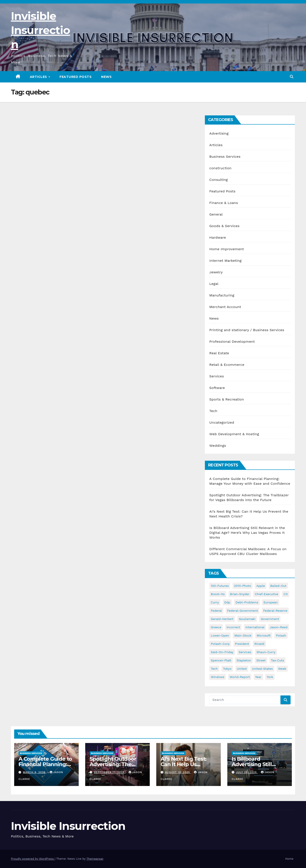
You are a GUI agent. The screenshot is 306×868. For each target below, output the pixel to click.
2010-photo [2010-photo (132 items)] (243, 586)
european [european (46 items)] (271, 602)
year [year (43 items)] (258, 677)
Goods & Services (224, 226)
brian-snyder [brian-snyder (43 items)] (240, 594)
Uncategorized (222, 422)
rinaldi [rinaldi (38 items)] (259, 644)
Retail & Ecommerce (227, 365)
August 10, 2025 (178, 772)
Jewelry (216, 272)
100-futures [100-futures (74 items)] (220, 586)
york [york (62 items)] (270, 677)
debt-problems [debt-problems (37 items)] (247, 602)
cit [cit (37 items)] (286, 594)
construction (220, 168)
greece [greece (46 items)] (216, 627)
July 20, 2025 (247, 772)
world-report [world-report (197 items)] (240, 677)
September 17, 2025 (110, 772)
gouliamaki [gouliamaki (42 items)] (247, 619)
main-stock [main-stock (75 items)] (243, 635)
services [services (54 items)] (245, 652)
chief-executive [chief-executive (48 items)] (266, 594)
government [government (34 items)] (270, 619)
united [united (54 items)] (242, 669)
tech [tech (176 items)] (214, 669)
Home (289, 859)
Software (217, 388)
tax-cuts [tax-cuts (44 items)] (277, 660)
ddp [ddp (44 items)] (227, 602)
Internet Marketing (225, 261)
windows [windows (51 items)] (218, 677)
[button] (292, 77)
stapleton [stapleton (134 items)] (244, 660)
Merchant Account (225, 307)
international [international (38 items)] (255, 627)
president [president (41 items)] (242, 644)
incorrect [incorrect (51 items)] (233, 627)
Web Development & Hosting (234, 434)
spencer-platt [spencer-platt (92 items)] (221, 660)
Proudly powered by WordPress (33, 859)
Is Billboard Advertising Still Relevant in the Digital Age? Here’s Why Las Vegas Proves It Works (247, 533)
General (216, 214)
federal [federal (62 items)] (216, 611)
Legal (214, 284)
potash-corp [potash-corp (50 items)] (220, 644)
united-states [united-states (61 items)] (262, 669)
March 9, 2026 (35, 772)
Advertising (219, 133)
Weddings (218, 446)
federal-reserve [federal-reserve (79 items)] (275, 611)
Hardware (218, 237)
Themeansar (95, 859)
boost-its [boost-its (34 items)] (218, 594)
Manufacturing (222, 295)
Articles (39, 77)
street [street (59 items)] (261, 660)
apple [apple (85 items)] (261, 586)
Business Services (225, 157)
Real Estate (219, 353)
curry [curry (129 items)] (215, 602)
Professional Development (232, 342)
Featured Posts (76, 77)
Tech (213, 411)
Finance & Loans (224, 203)
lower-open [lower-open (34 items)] (220, 635)
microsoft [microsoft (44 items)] (264, 635)
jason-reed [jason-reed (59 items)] (279, 627)
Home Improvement (227, 249)
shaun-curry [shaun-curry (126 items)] (266, 652)
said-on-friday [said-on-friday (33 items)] (222, 652)
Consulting (218, 180)
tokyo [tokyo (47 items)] (227, 669)
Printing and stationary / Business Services (247, 330)
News (106, 77)
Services (217, 376)
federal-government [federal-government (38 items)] (242, 611)
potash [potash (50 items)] (281, 635)
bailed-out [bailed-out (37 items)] (278, 586)
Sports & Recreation (227, 399)
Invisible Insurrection (40, 30)
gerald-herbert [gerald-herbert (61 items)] (222, 619)
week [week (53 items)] (282, 669)
